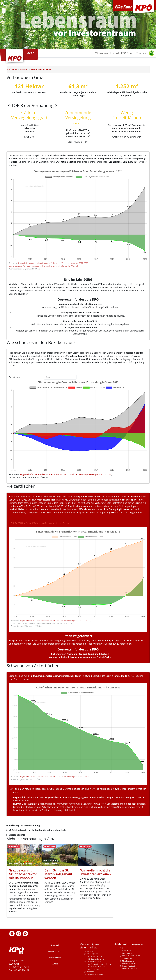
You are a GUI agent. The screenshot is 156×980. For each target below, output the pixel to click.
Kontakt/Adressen (129, 963)
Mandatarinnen (97, 956)
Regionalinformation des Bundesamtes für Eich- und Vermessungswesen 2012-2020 (53, 263)
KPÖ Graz (127, 53)
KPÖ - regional (92, 954)
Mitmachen (101, 53)
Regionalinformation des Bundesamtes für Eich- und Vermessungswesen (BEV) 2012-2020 (66, 474)
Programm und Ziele (95, 974)
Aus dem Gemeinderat (131, 956)
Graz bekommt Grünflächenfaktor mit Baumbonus (23, 874)
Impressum (55, 958)
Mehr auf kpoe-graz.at (129, 944)
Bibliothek (95, 969)
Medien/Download (94, 961)
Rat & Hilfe (126, 951)
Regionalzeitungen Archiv (101, 964)
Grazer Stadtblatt (129, 966)
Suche (55, 964)
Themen (142, 53)
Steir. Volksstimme (98, 967)
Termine (90, 951)
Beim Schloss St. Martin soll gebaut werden (58, 874)
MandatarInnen (128, 961)
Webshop (90, 972)
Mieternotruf (127, 953)
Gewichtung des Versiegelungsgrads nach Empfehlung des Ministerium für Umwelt (43, 266)
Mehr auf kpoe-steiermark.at (89, 946)
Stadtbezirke (127, 958)
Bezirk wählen (16, 377)
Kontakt (114, 53)
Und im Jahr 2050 (77, 280)
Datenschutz (55, 951)
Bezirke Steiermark (98, 959)
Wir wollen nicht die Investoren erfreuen (96, 872)
